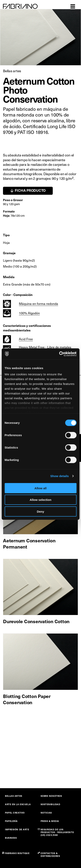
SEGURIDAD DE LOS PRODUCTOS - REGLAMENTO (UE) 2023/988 (57, 832)
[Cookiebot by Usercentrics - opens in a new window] (59, 354)
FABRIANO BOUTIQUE (17, 853)
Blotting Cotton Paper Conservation (27, 699)
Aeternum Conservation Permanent (29, 543)
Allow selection (40, 500)
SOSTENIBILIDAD (50, 804)
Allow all (40, 488)
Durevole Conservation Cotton (36, 621)
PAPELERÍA (11, 821)
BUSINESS (11, 838)
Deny (40, 511)
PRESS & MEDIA (50, 821)
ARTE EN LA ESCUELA (18, 804)
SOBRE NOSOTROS (51, 796)
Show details (60, 476)
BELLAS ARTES (14, 796)
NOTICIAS (46, 813)
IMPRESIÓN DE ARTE (17, 829)
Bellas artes (12, 71)
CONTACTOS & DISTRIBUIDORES (50, 855)
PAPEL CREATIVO (15, 813)
